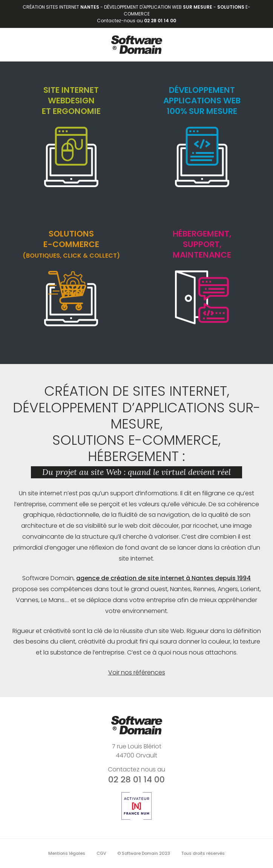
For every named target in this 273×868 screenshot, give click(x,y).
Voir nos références (137, 672)
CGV (101, 853)
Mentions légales (67, 853)
